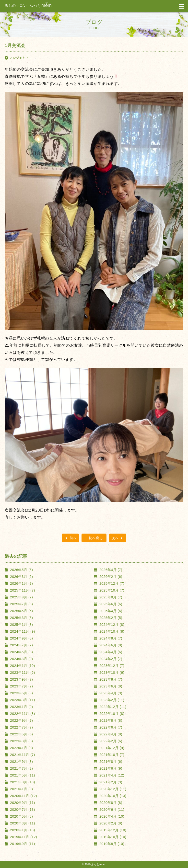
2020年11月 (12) (23, 796)
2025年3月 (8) (21, 618)
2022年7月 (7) (21, 727)
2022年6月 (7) (110, 727)
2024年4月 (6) (110, 652)
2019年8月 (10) (111, 844)
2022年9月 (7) (21, 720)
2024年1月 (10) (22, 666)
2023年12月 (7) (111, 666)
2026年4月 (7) (110, 570)
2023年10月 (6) (111, 673)
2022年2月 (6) (110, 741)
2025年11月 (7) (22, 590)
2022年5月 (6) (21, 734)
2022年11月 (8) (22, 714)
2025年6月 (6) (110, 604)
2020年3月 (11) (22, 823)
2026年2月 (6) (110, 577)
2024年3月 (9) (21, 659)
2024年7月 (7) (21, 645)
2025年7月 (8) (21, 604)
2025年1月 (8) (21, 625)
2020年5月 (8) (21, 816)
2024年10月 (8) (111, 631)
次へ (118, 538)
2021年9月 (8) (21, 762)
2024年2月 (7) (110, 659)
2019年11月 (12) (23, 837)
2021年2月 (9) (110, 782)
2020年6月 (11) (111, 810)
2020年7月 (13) (22, 810)
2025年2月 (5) (110, 618)
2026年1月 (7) (21, 583)
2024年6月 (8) (110, 645)
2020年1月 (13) (22, 830)
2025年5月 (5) (21, 611)
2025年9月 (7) (21, 597)
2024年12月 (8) (111, 625)
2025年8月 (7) (110, 597)
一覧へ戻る (94, 538)
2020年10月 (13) (112, 796)
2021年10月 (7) (111, 755)
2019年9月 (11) (22, 844)
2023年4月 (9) (110, 693)
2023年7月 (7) (21, 686)
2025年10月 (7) (111, 590)
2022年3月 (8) (21, 741)
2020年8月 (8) (110, 803)
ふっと (28, 6)
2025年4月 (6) (110, 611)
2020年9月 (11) (22, 803)
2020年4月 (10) (111, 816)
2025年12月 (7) (111, 583)
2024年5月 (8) (21, 652)
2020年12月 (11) (112, 789)
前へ (70, 538)
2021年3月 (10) (22, 782)
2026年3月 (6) (21, 577)
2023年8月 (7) (110, 679)
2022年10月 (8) (111, 714)
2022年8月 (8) (110, 720)
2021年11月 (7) (22, 755)
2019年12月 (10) (112, 830)
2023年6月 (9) (110, 686)
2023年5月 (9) (21, 693)
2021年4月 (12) (111, 775)
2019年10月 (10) (112, 837)
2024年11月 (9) (22, 631)
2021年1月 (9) (21, 789)
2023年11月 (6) (22, 673)
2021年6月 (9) (110, 768)
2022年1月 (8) (21, 748)
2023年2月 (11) (111, 700)
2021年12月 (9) (111, 748)
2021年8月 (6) (110, 762)
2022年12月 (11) (112, 707)
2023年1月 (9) (21, 707)
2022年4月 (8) (110, 734)
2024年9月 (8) (21, 638)
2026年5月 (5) (21, 570)
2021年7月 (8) (21, 768)
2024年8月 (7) (110, 638)
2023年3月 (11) (22, 700)
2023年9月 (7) (21, 679)
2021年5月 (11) (22, 775)
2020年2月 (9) (110, 823)
